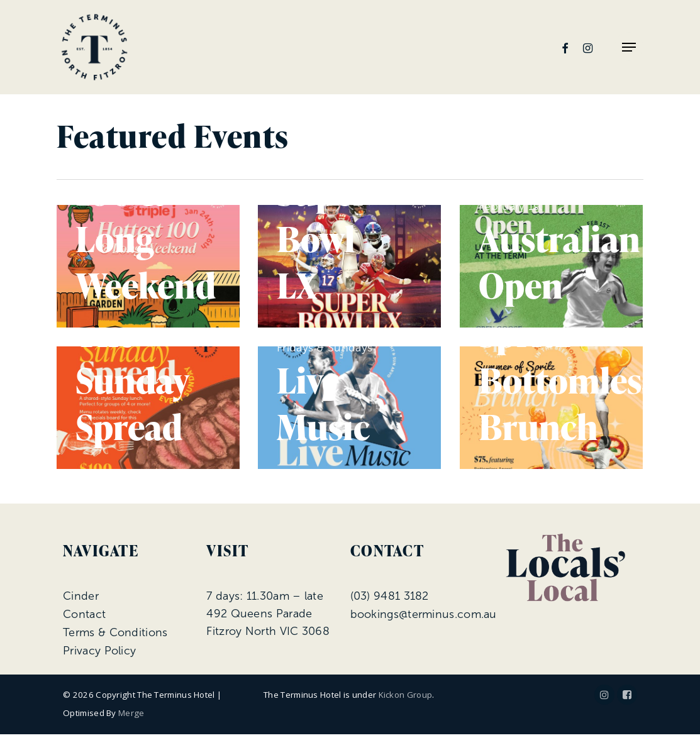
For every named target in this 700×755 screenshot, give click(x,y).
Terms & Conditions (115, 632)
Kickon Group (406, 695)
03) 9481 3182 (391, 596)
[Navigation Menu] (629, 47)
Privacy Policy (99, 651)
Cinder (81, 596)
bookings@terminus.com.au (424, 614)
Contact (84, 614)
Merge (131, 713)
